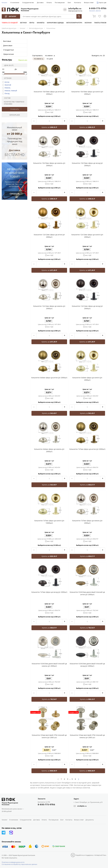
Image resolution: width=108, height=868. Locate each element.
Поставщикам (60, 3)
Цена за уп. (8, 65)
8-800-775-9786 (98, 8)
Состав (7, 98)
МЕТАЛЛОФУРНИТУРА (74, 23)
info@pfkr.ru (75, 8)
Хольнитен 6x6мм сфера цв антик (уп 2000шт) (49, 378)
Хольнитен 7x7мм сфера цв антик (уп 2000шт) (87, 449)
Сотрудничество (28, 3)
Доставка (40, 3)
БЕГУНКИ (23, 23)
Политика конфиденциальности (13, 862)
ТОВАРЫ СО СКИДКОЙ (10, 23)
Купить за (49, 127)
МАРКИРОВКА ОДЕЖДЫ (55, 23)
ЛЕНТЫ (31, 23)
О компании (15, 3)
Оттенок (7, 78)
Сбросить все (23, 60)
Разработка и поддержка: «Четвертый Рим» (91, 855)
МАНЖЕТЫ (40, 23)
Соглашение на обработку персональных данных (19, 864)
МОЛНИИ (87, 23)
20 (105, 56)
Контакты (78, 3)
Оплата (49, 3)
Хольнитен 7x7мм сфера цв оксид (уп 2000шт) (49, 592)
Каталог (5, 3)
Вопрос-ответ (89, 3)
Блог (69, 3)
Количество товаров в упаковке (13, 103)
